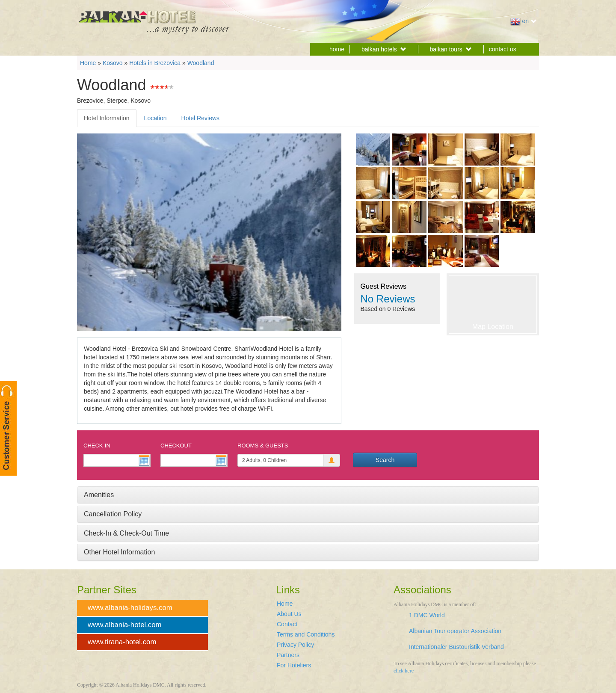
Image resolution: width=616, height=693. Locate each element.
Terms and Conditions (306, 634)
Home (88, 63)
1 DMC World (427, 615)
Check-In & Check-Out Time (126, 533)
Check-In (97, 446)
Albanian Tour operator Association (455, 631)
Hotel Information (107, 118)
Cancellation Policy (113, 514)
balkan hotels (384, 49)
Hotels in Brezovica (155, 63)
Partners (288, 655)
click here (404, 671)
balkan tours (451, 49)
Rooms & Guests (263, 446)
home (337, 49)
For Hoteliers (294, 665)
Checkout (176, 446)
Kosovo (113, 63)
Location (155, 118)
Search (385, 460)
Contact (287, 624)
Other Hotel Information (119, 552)
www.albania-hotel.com (125, 625)
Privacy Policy (295, 645)
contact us (503, 49)
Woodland (201, 63)
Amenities (99, 495)
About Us (289, 614)
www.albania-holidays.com (130, 608)
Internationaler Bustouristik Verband (456, 647)
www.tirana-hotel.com (122, 642)
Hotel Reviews (200, 118)
